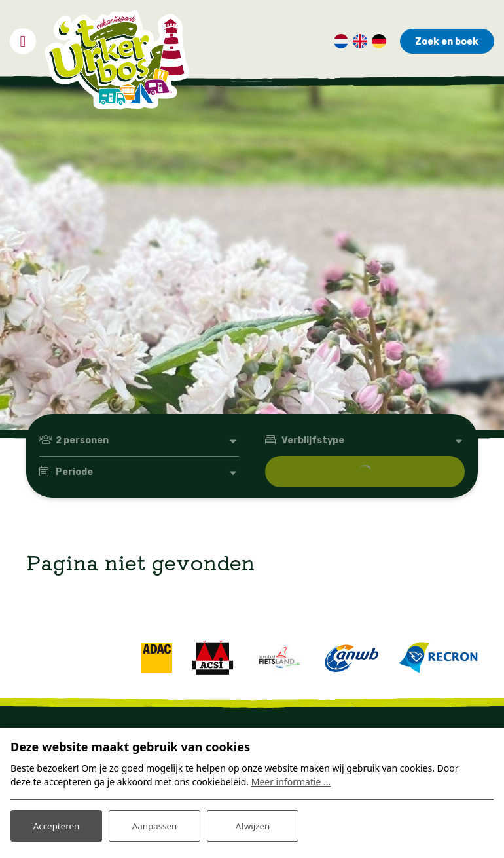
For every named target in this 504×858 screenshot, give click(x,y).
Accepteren (56, 824)
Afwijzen (252, 824)
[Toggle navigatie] (23, 37)
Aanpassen (154, 824)
